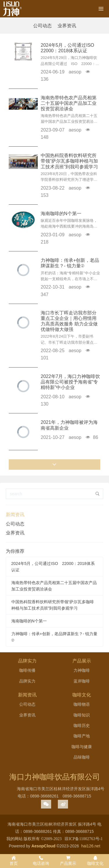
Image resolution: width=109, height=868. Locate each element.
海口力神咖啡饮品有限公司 (55, 777)
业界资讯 (67, 26)
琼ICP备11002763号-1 (84, 839)
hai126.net (91, 846)
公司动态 (42, 26)
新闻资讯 (15, 515)
